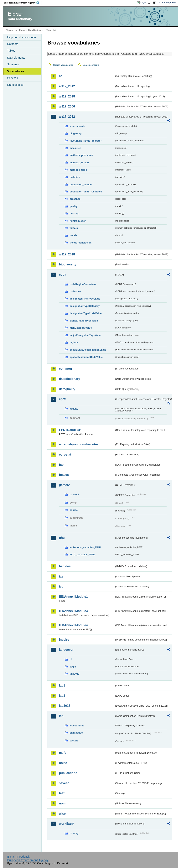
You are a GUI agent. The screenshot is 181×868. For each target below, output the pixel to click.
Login (143, 3)
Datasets (13, 44)
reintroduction (78, 221)
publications (68, 773)
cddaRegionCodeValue (83, 284)
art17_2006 (67, 106)
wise (62, 814)
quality (73, 206)
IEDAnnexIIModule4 (73, 625)
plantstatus (76, 733)
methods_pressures (81, 155)
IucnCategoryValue (81, 328)
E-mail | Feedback (18, 857)
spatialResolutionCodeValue (86, 357)
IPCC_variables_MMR (82, 554)
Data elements (16, 58)
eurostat (65, 455)
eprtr (62, 399)
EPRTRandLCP (70, 430)
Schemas (13, 64)
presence (75, 199)
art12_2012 (67, 86)
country (74, 833)
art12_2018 (67, 96)
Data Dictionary (36, 30)
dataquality (67, 389)
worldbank (67, 824)
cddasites (75, 291)
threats (74, 228)
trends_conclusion (80, 243)
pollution (75, 177)
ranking (74, 214)
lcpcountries (77, 726)
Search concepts (91, 65)
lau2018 (65, 706)
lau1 (62, 685)
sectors (74, 741)
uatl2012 (74, 674)
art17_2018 (67, 254)
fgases (64, 475)
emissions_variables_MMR (85, 547)
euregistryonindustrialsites (79, 444)
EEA (23, 3)
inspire (64, 640)
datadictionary (69, 379)
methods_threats (79, 162)
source (74, 510)
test (62, 793)
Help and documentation (22, 37)
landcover (66, 650)
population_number (81, 184)
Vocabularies (16, 71)
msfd (63, 753)
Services (12, 78)
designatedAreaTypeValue (85, 299)
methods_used (78, 170)
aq (61, 76)
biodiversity (68, 264)
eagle (73, 667)
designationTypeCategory (85, 306)
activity (74, 409)
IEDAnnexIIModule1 (73, 597)
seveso (64, 783)
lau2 (62, 696)
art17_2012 (67, 117)
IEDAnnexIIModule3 (73, 611)
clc (71, 659)
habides (65, 566)
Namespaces (15, 85)
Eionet (22, 30)
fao (61, 465)
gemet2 (64, 485)
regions (74, 342)
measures (75, 148)
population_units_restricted (86, 192)
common (65, 369)
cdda (62, 275)
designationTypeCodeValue (85, 313)
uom (62, 803)
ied (61, 586)
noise (63, 763)
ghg (62, 538)
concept (74, 494)
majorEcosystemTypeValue (85, 335)
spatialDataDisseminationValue (88, 350)
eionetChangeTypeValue (84, 321)
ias (61, 576)
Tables (11, 51)
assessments (77, 126)
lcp (61, 716)
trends (73, 235)
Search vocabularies (63, 65)
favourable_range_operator (85, 141)
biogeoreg (75, 133)
